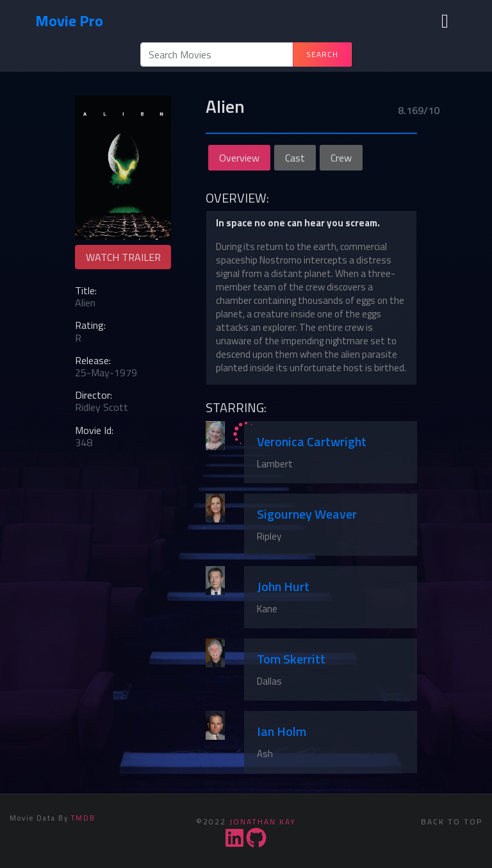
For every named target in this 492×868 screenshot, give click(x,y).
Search (322, 54)
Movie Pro (69, 21)
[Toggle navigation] (445, 21)
